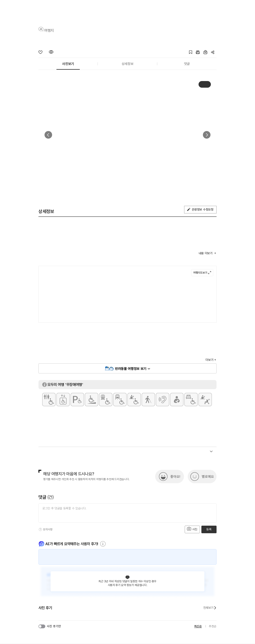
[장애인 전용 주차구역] (77, 400)
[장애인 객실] (191, 400)
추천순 (213, 626)
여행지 (49, 30)
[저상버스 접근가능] (120, 400)
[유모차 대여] (205, 400)
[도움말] (40, 529)
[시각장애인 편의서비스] (148, 400)
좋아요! (175, 477)
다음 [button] (207, 135)
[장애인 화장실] (49, 400)
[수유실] (177, 400)
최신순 (198, 626)
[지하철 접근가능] (106, 400)
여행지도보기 (202, 273)
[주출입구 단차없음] (92, 400)
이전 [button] (48, 135)
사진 (192, 529)
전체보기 (210, 608)
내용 (206, 253)
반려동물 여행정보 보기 (131, 369)
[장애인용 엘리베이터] (63, 400)
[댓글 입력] (127, 513)
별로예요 (208, 477)
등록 (209, 529)
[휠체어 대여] (134, 400)
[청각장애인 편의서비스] (163, 400)
